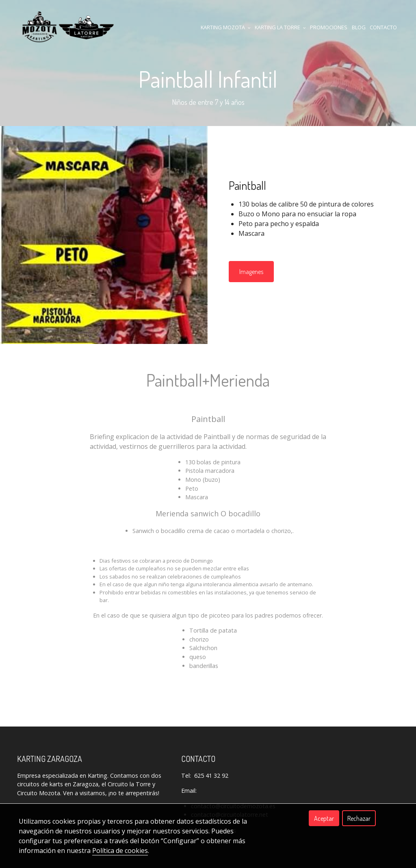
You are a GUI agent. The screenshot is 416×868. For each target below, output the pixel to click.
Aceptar (324, 818)
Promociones (329, 27)
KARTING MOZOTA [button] (226, 27)
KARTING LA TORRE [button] (280, 27)
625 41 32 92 (211, 776)
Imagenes (251, 272)
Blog (359, 27)
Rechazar (359, 818)
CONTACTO (383, 27)
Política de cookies (120, 851)
